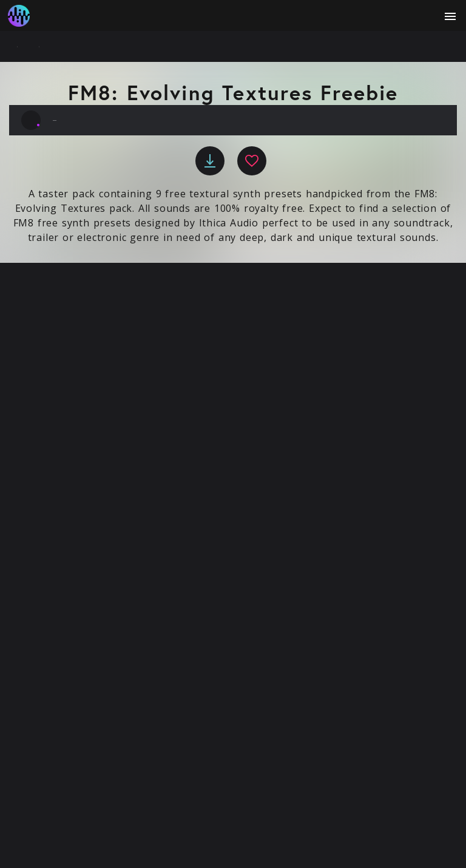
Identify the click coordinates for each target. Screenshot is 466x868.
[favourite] (252, 161)
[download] (210, 161)
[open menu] (450, 16)
